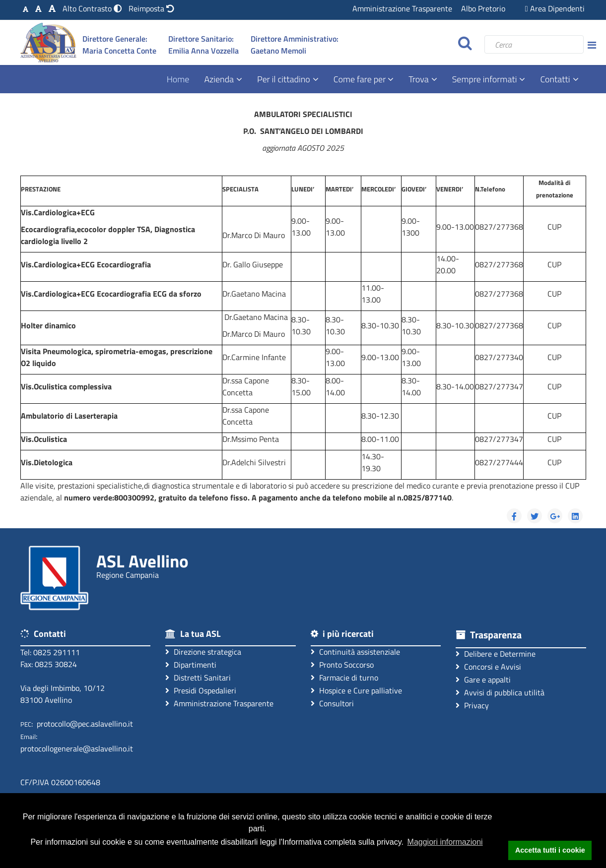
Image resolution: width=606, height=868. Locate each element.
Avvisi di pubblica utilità (500, 692)
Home (178, 79)
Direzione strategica (203, 651)
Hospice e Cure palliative (356, 690)
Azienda (219, 79)
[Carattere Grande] (52, 8)
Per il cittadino (284, 79)
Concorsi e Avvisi (488, 666)
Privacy (472, 705)
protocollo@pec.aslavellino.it (85, 724)
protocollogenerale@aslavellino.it (77, 748)
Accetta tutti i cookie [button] (550, 850)
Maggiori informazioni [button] (445, 842)
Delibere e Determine (496, 653)
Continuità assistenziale (355, 651)
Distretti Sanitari (198, 677)
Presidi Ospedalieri (201, 690)
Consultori (332, 703)
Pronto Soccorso (342, 664)
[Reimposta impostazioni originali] (151, 8)
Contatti (555, 79)
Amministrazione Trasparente (402, 8)
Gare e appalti (483, 679)
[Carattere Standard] (26, 8)
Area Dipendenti (555, 8)
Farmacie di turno (344, 677)
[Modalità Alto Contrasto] (93, 8)
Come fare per (361, 79)
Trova (418, 79)
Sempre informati (485, 79)
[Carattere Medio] (38, 8)
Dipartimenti (191, 664)
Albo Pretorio (483, 8)
